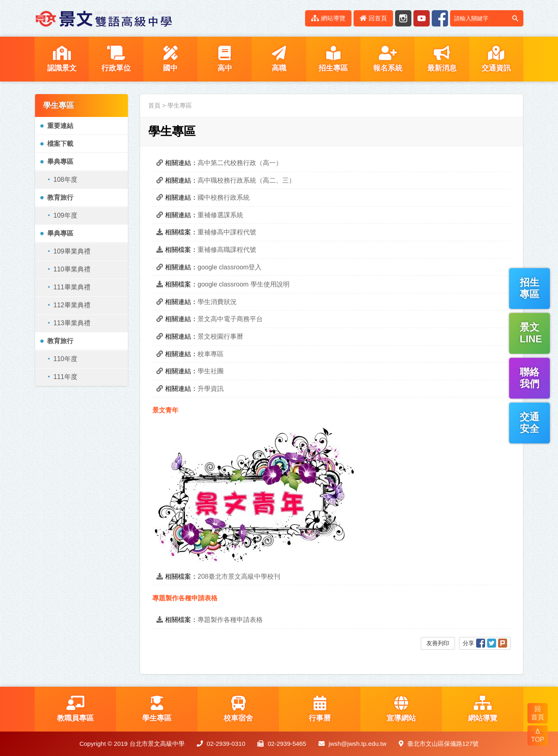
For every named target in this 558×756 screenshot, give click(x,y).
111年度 (65, 377)
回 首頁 (538, 713)
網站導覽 (328, 18)
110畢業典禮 (72, 269)
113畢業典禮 (72, 323)
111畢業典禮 (72, 287)
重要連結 (60, 126)
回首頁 (373, 18)
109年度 (65, 215)
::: (294, 18)
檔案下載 (60, 144)
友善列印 (438, 643)
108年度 (65, 180)
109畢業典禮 (72, 251)
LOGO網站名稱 (104, 18)
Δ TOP (538, 735)
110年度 (65, 359)
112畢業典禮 (72, 305)
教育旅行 (60, 197)
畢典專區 (60, 162)
